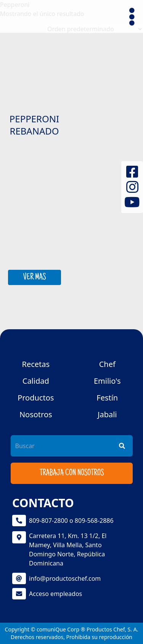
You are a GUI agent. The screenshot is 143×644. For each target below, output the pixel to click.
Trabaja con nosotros (72, 473)
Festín (107, 398)
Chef (107, 364)
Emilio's (107, 381)
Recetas (36, 364)
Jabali (107, 414)
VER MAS (35, 277)
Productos (36, 398)
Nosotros (36, 414)
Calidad (36, 381)
